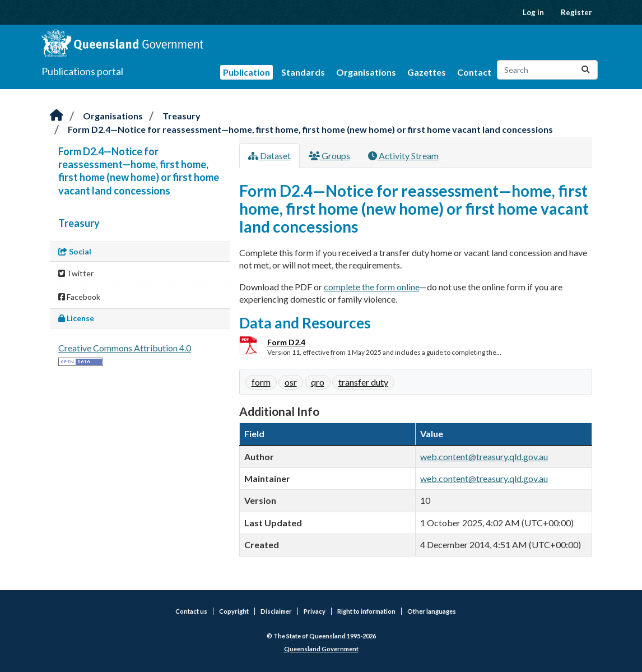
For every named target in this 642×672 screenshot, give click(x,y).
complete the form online (372, 287)
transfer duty (363, 382)
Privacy (315, 611)
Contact (474, 72)
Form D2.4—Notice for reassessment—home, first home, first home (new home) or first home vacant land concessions (310, 129)
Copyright (234, 611)
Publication (246, 72)
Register (576, 12)
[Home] (57, 116)
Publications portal (82, 71)
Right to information (366, 611)
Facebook (79, 297)
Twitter (76, 273)
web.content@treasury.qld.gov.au (484, 457)
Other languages (432, 611)
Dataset (269, 156)
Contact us (191, 611)
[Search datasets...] (547, 70)
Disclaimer (276, 611)
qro (318, 382)
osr (291, 382)
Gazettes (427, 72)
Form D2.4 (286, 342)
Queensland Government (321, 649)
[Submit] (585, 70)
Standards (303, 72)
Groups (329, 156)
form (261, 382)
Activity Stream (403, 156)
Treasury (182, 116)
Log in (533, 12)
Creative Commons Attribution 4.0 (125, 348)
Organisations (366, 72)
